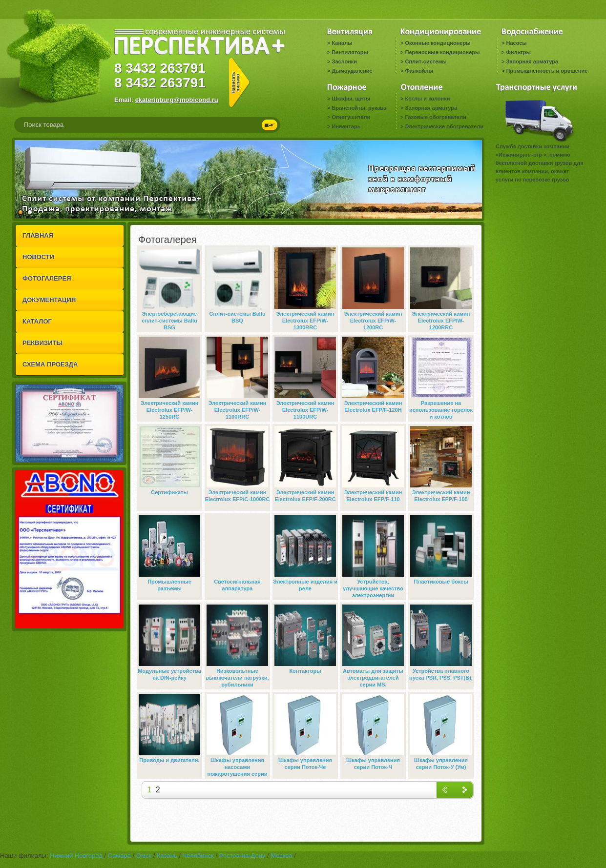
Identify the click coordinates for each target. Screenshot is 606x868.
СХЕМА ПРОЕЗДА (50, 364)
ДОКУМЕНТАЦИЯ (49, 300)
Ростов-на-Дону (242, 856)
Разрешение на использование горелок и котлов (441, 410)
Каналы (342, 43)
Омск (144, 856)
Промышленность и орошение (547, 71)
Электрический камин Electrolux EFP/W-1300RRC (305, 321)
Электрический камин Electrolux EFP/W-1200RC (373, 321)
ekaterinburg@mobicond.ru (177, 100)
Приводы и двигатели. (169, 760)
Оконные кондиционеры (438, 43)
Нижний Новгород (76, 856)
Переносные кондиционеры (442, 52)
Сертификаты (169, 492)
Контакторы (305, 671)
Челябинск (198, 856)
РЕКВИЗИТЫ (42, 343)
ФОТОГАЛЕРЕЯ (47, 278)
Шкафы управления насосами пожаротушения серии (238, 767)
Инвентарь (346, 126)
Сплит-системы (426, 61)
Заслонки (344, 61)
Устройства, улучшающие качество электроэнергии (373, 588)
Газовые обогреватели (435, 117)
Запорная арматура (532, 61)
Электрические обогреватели (444, 126)
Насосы (516, 43)
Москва (281, 856)
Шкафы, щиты (351, 99)
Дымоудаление (352, 71)
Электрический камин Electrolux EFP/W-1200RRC (441, 321)
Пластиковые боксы (441, 582)
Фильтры (518, 52)
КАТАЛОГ (37, 321)
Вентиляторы (350, 52)
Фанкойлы (419, 71)
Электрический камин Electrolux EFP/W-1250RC (170, 410)
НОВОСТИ (38, 257)
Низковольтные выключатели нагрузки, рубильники (237, 678)
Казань (167, 856)
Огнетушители (351, 117)
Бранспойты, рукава (359, 108)
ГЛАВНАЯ (38, 235)
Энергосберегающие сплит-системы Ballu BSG (169, 321)
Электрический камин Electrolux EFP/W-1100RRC (238, 410)
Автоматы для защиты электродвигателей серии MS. (373, 678)
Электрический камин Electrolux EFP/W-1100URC (305, 410)
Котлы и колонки (427, 99)
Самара (119, 856)
